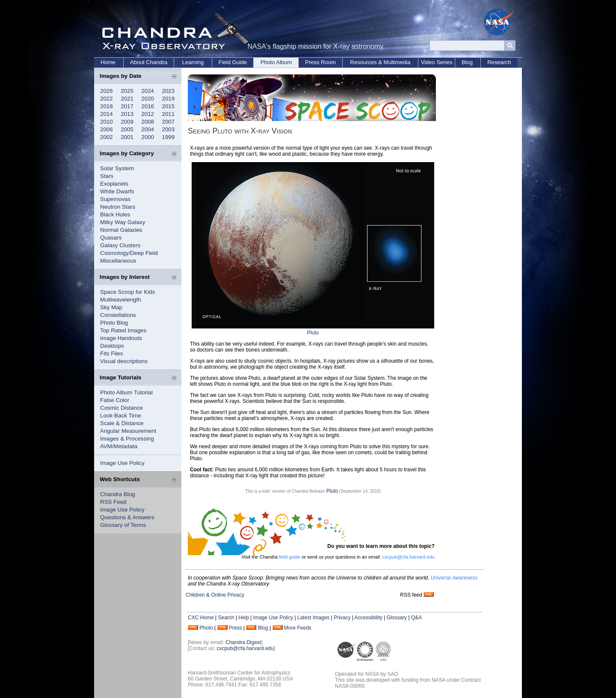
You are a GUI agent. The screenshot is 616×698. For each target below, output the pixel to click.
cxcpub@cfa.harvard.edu (409, 557)
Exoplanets (114, 184)
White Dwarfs (117, 191)
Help (244, 618)
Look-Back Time (121, 416)
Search (226, 618)
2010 (107, 122)
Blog (467, 62)
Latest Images (313, 618)
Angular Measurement (128, 431)
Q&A (416, 618)
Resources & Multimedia (381, 62)
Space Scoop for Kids (127, 292)
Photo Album (276, 62)
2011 (169, 114)
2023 (169, 91)
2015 (169, 106)
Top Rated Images (123, 330)
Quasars (111, 238)
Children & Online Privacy (215, 595)
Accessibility (369, 618)
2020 (148, 99)
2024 (148, 91)
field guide (290, 557)
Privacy (342, 618)
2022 (107, 99)
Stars (107, 176)
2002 (107, 137)
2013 (127, 114)
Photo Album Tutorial (126, 392)
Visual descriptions (124, 361)
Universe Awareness (454, 578)
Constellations (118, 315)
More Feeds (298, 628)
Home (108, 62)
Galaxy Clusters (120, 245)
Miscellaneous (118, 261)
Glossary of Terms (123, 525)
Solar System (117, 168)
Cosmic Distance (121, 408)
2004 (148, 129)
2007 (169, 122)
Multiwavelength (121, 300)
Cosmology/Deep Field (129, 253)
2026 (107, 91)
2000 (148, 137)
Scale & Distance (122, 423)
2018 (107, 106)
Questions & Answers (127, 517)
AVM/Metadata (119, 446)
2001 (127, 137)
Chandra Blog (118, 494)
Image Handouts (121, 338)
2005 (127, 129)
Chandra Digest (243, 642)
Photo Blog (114, 323)
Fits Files (111, 353)
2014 (107, 114)
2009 (127, 122)
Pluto (313, 333)
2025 (127, 91)
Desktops (112, 346)
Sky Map (111, 307)
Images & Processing (127, 439)
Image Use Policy (122, 463)
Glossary (397, 618)
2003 (169, 129)
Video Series (437, 62)
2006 (107, 129)
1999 (169, 137)
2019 (169, 99)
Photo (206, 628)
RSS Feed (113, 502)
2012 (148, 114)
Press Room (320, 62)
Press (235, 628)
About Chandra (149, 62)
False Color (115, 400)
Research (499, 62)
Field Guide (233, 62)
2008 (148, 122)
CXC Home (201, 618)
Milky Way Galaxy (123, 222)
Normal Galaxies (121, 230)
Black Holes (115, 214)
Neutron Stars (118, 207)
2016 (148, 106)
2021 (127, 99)
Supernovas (115, 199)
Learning (193, 62)
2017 (127, 106)
